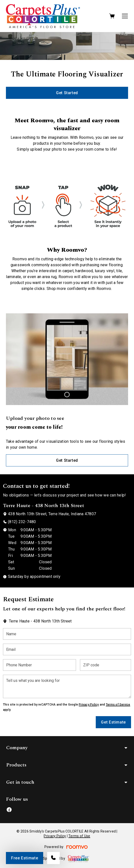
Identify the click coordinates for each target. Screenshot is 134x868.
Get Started (67, 93)
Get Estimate (113, 722)
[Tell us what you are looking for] (67, 686)
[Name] (67, 634)
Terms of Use (79, 836)
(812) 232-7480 (22, 522)
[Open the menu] (125, 16)
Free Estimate (25, 858)
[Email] (67, 649)
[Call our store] (53, 858)
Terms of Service (118, 705)
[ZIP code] (105, 665)
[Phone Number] (39, 665)
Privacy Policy (89, 705)
